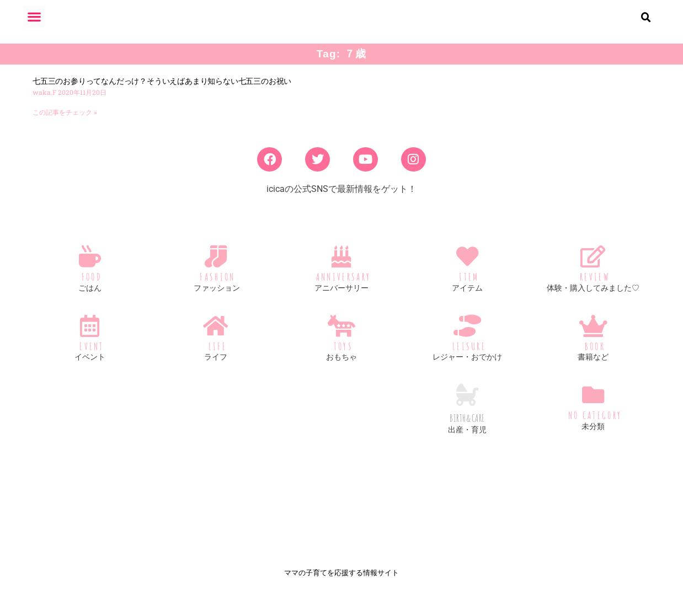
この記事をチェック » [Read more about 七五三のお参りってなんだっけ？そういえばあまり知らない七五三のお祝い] (65, 121)
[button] (34, 16)
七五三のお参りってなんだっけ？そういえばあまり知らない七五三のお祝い (162, 90)
